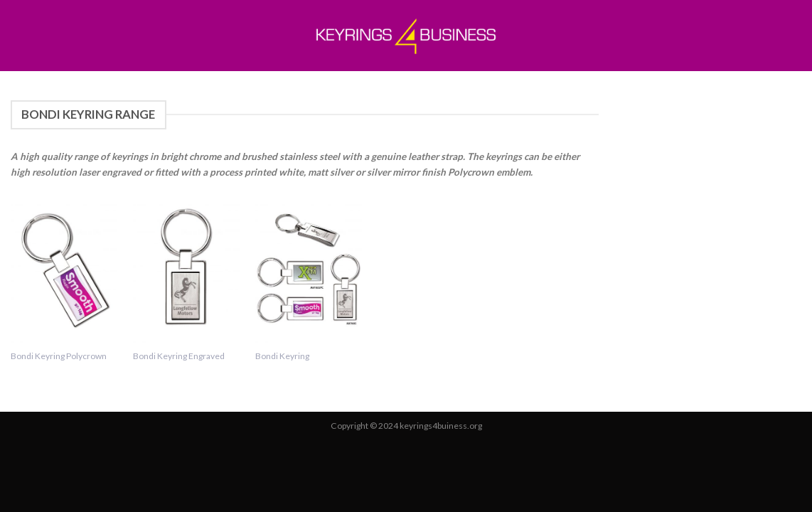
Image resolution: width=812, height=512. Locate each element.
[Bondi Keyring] (309, 268)
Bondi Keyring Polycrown (59, 356)
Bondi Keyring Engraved (179, 356)
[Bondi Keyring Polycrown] (64, 268)
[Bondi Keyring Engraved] (186, 268)
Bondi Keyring (282, 356)
